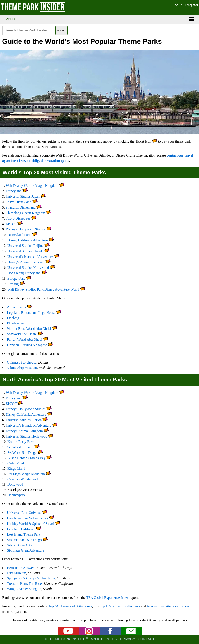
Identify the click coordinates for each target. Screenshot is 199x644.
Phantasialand (17, 323)
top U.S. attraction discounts (120, 606)
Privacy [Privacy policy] (127, 639)
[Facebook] (110, 634)
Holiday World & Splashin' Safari (31, 524)
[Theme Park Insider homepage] (33, 11)
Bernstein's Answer (20, 568)
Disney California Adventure (27, 240)
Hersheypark (16, 495)
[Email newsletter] (131, 634)
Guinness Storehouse (22, 362)
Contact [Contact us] (146, 639)
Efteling (13, 284)
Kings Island (16, 469)
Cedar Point (16, 463)
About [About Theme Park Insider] (96, 639)
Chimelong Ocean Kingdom (25, 213)
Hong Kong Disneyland (24, 273)
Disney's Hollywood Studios (26, 229)
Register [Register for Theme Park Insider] (192, 5)
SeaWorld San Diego (22, 453)
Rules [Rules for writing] (111, 639)
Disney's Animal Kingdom (26, 262)
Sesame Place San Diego (24, 540)
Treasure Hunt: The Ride (24, 584)
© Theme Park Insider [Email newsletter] (67, 639)
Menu (10, 19)
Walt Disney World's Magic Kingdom (32, 186)
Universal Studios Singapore (27, 345)
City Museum (17, 573)
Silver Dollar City (20, 545)
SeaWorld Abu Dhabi (22, 334)
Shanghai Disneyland (21, 207)
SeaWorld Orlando (20, 447)
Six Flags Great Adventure (26, 550)
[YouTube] (68, 634)
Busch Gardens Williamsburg (28, 518)
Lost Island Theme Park (24, 534)
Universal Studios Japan (23, 196)
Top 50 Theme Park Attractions (70, 606)
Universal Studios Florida (25, 251)
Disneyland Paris (19, 235)
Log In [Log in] (178, 5)
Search (62, 31)
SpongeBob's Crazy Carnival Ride (31, 578)
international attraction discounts (170, 606)
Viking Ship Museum (22, 368)
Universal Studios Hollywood (28, 268)
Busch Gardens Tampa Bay (26, 458)
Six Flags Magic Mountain (26, 474)
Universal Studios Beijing (25, 246)
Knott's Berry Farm (21, 442)
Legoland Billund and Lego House (31, 313)
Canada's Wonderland (23, 479)
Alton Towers (16, 307)
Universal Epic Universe (24, 513)
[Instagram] (89, 634)
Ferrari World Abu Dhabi (25, 339)
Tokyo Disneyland (19, 202)
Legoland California (21, 529)
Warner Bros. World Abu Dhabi (29, 329)
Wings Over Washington (24, 589)
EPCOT (11, 224)
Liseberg (13, 318)
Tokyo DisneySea (18, 218)
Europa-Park (16, 278)
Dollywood (15, 484)
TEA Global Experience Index (107, 598)
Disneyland (14, 191)
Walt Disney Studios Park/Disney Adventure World (43, 289)
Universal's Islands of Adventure (30, 257)
